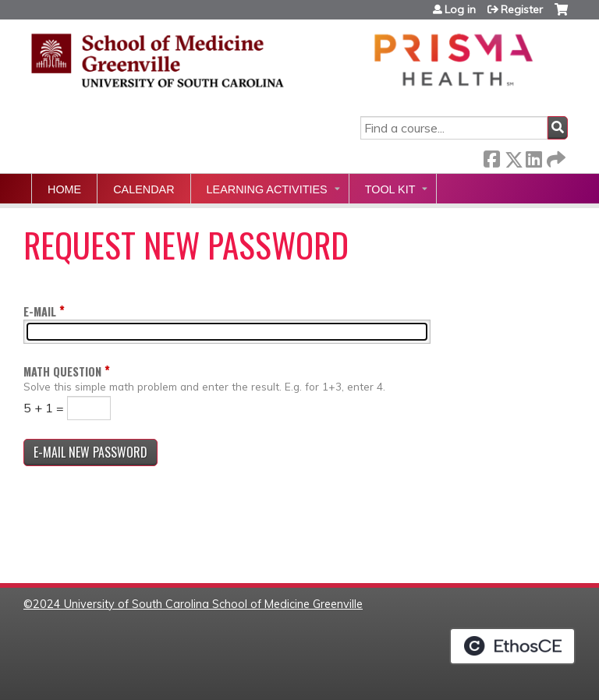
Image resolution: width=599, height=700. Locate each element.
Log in (460, 9)
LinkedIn (533, 156)
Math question (62, 371)
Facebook (491, 156)
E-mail (40, 311)
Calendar (144, 189)
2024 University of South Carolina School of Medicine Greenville (198, 604)
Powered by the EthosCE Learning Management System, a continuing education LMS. (512, 646)
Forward (555, 156)
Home (64, 189)
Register (522, 9)
